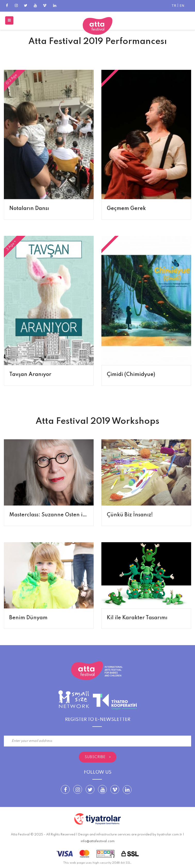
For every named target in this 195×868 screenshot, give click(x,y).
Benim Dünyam (28, 618)
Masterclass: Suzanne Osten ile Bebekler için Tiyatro (75, 515)
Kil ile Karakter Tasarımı (137, 618)
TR (174, 6)
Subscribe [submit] (98, 757)
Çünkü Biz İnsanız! (130, 515)
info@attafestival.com (98, 841)
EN (182, 6)
